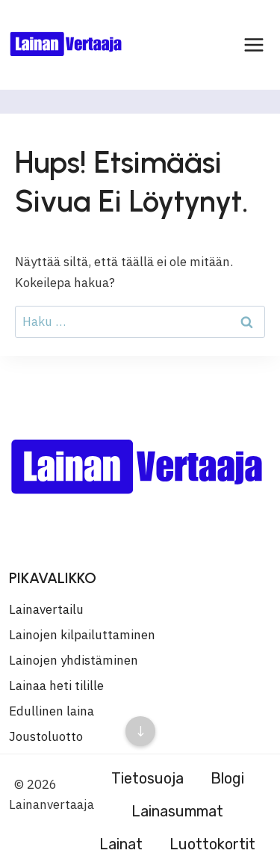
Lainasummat (177, 811)
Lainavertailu (46, 609)
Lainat (121, 844)
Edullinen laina (52, 711)
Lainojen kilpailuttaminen (82, 635)
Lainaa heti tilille (56, 686)
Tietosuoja (147, 778)
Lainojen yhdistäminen (74, 660)
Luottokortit (212, 844)
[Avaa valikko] (253, 44)
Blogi (227, 778)
